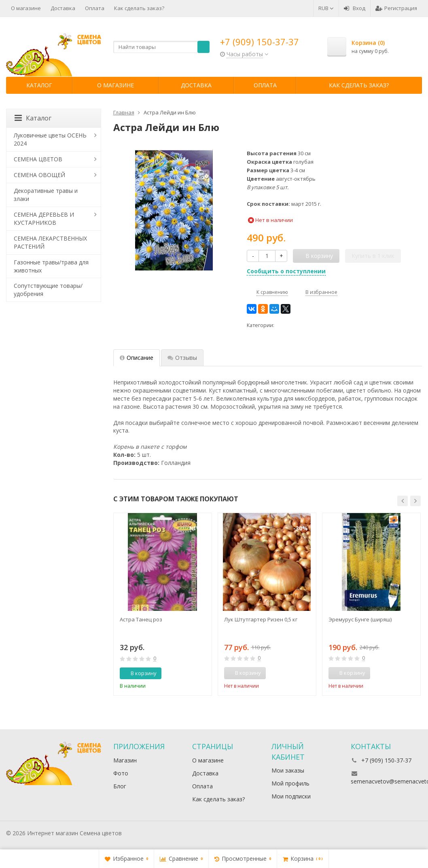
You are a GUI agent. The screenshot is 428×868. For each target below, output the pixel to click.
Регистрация (396, 8)
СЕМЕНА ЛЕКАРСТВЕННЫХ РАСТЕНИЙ (50, 242)
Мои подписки (291, 796)
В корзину (139, 673)
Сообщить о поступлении (286, 271)
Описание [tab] (137, 358)
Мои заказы (288, 770)
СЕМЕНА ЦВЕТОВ (38, 159)
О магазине (26, 8)
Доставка (63, 8)
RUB (326, 8)
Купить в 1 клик (373, 256)
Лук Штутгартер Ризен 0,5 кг (261, 619)
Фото (121, 773)
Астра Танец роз (141, 619)
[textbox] (162, 47)
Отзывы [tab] (182, 358)
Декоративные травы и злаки (46, 195)
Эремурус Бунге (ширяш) (360, 619)
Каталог (39, 85)
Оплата (95, 8)
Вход (355, 8)
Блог (120, 786)
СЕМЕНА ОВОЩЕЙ (39, 175)
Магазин (125, 760)
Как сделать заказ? (139, 8)
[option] (163, 604)
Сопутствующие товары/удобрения (48, 290)
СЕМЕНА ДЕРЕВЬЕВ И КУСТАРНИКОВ (44, 219)
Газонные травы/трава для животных (51, 266)
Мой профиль (290, 783)
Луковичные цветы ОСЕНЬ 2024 (50, 139)
